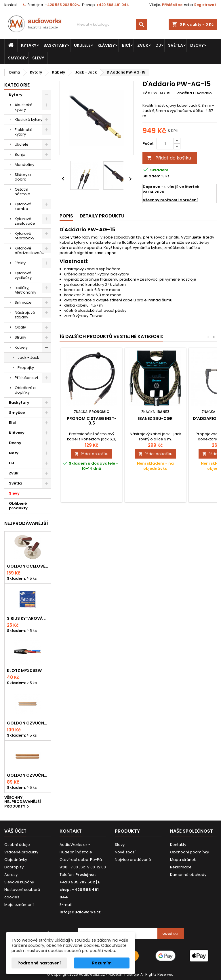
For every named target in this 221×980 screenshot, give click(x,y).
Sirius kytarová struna (28, 618)
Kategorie (17, 85)
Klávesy (106, 45)
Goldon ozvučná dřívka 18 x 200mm (28, 723)
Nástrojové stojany (25, 315)
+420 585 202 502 (61, 5)
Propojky (26, 368)
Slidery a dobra (23, 177)
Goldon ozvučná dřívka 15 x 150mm (28, 775)
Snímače (23, 302)
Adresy (11, 875)
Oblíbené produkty (18, 506)
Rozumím (102, 963)
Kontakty (178, 845)
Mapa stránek (183, 860)
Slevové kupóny (19, 882)
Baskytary (55, 45)
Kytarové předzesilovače (29, 250)
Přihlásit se (172, 5)
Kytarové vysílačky (23, 275)
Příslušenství (26, 378)
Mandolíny (24, 165)
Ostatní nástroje (22, 192)
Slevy (38, 58)
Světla (176, 45)
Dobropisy (14, 867)
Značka (185, 93)
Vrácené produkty (21, 852)
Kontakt (11, 5)
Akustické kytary (24, 107)
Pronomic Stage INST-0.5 (92, 421)
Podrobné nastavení (39, 963)
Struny (20, 337)
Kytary (29, 45)
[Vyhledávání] (110, 25)
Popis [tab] (66, 216)
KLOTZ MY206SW (24, 671)
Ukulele (82, 45)
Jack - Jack (28, 357)
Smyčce (17, 58)
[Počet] (165, 144)
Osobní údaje (17, 845)
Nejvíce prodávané (133, 860)
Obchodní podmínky (189, 852)
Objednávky (16, 860)
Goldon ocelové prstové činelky (28, 566)
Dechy (197, 45)
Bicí (126, 45)
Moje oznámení (19, 905)
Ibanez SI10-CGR (155, 418)
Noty (14, 453)
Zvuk (143, 45)
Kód (146, 93)
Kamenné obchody (188, 875)
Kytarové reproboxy (24, 236)
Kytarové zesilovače (25, 221)
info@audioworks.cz (80, 912)
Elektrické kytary (24, 132)
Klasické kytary (28, 120)
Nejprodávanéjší (26, 523)
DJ (158, 45)
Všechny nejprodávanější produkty (23, 802)
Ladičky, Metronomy (25, 290)
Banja (20, 154)
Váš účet (15, 831)
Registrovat (205, 5)
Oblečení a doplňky (25, 390)
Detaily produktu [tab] (102, 216)
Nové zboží (125, 852)
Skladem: (152, 176)
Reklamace (181, 867)
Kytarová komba (23, 206)
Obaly (20, 327)
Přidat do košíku (169, 158)
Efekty (20, 263)
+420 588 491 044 (113, 5)
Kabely (21, 347)
